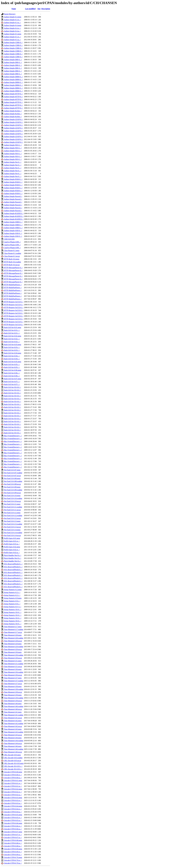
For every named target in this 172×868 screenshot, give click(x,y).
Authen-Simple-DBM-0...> (13, 77)
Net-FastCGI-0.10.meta (12, 496)
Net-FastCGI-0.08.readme (13, 481)
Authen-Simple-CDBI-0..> (13, 42)
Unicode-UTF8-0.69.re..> (13, 852)
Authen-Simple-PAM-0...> (13, 179)
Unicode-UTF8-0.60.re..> (13, 775)
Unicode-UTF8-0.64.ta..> (13, 812)
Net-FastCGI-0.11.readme (13, 507)
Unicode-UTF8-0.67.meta (13, 832)
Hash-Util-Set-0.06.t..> (12, 376)
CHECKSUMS (9, 239)
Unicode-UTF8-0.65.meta (13, 815)
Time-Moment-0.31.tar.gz (13, 667)
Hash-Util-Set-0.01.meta (12, 327)
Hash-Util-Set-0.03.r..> (12, 347)
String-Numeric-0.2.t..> (12, 595)
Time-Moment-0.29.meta (13, 644)
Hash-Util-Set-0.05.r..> (12, 364)
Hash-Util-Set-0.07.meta (12, 379)
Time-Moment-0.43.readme (14, 732)
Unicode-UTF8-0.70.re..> (13, 860)
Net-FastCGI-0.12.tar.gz (12, 518)
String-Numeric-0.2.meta (13, 590)
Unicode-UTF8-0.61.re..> (13, 783)
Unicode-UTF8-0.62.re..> (13, 792)
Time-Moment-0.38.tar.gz (13, 692)
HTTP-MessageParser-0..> (13, 268)
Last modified (30, 9)
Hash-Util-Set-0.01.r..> (12, 330)
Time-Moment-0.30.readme (14, 655)
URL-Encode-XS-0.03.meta (14, 763)
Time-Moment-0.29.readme (14, 647)
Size (39, 9)
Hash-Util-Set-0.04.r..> (12, 356)
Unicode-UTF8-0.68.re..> (13, 843)
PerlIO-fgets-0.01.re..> (12, 541)
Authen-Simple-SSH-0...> (13, 231)
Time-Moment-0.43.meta (13, 729)
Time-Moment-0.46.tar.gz (13, 752)
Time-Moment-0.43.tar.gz (13, 735)
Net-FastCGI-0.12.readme (13, 515)
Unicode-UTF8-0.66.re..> (13, 826)
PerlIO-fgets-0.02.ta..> (12, 553)
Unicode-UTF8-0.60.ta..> (13, 778)
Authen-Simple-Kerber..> (13, 111)
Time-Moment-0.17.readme (14, 629)
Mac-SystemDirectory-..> (13, 436)
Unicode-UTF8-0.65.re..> (13, 818)
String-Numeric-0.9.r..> (12, 601)
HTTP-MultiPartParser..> (13, 285)
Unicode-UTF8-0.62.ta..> (13, 795)
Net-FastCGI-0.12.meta (12, 513)
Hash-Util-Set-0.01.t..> (12, 333)
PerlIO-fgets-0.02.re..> (12, 550)
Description (46, 9)
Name (14, 9)
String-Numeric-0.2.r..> (12, 592)
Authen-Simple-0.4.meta (13, 25)
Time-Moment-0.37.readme (14, 681)
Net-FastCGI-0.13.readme (13, 524)
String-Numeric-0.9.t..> (12, 604)
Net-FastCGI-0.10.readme (13, 498)
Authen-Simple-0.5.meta (13, 34)
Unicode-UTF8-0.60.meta (13, 772)
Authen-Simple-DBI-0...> (13, 60)
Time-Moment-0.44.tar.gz (13, 743)
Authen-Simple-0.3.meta (13, 17)
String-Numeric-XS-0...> (13, 610)
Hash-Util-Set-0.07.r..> (12, 382)
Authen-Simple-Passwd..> (13, 196)
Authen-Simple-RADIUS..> (14, 213)
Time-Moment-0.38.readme (14, 689)
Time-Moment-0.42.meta (13, 721)
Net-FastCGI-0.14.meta (12, 530)
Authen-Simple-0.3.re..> (12, 20)
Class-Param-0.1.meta (12, 250)
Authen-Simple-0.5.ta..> (12, 40)
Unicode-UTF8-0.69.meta (13, 849)
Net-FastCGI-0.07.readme (13, 473)
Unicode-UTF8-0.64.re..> (13, 809)
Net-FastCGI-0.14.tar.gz (12, 535)
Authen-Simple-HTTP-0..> (13, 94)
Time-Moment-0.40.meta (13, 704)
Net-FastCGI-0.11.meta (12, 504)
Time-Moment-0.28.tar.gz (13, 641)
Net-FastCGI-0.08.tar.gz (12, 484)
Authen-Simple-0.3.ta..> (12, 23)
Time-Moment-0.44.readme (14, 741)
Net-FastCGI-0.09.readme (13, 490)
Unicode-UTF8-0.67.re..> (13, 835)
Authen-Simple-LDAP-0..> (13, 119)
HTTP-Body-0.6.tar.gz (12, 265)
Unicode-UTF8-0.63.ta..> (13, 803)
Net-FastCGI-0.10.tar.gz (12, 501)
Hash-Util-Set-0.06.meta (12, 370)
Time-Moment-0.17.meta (13, 627)
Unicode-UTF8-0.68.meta (13, 840)
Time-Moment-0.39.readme (14, 698)
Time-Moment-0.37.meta (13, 678)
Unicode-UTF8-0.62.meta (13, 789)
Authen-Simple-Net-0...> (13, 162)
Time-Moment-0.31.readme (14, 664)
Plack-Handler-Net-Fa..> (13, 555)
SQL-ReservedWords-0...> (13, 564)
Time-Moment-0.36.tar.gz (13, 675)
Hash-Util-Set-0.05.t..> (12, 367)
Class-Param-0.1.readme (12, 253)
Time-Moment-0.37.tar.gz (13, 684)
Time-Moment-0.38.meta (13, 686)
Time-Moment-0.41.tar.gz (13, 718)
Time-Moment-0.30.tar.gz (13, 658)
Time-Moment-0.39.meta (13, 695)
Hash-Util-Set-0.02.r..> (12, 339)
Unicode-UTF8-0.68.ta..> (13, 846)
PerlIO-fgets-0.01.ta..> (12, 544)
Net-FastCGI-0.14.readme (13, 533)
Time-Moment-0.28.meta (13, 635)
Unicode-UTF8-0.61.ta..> (13, 786)
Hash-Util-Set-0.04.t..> (12, 359)
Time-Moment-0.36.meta (13, 669)
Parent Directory (10, 14)
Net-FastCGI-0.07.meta (12, 470)
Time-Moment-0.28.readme (14, 638)
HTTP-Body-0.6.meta (12, 259)
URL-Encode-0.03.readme (13, 758)
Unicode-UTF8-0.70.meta (13, 857)
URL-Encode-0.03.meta (12, 755)
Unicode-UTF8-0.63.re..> (13, 800)
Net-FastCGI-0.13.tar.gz (12, 527)
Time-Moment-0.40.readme (14, 706)
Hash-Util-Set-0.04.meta (12, 353)
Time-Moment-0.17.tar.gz (13, 632)
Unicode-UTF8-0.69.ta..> (13, 855)
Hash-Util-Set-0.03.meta (12, 345)
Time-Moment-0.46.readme (14, 749)
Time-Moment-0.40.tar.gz (13, 709)
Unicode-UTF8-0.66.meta (13, 823)
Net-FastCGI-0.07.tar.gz (12, 476)
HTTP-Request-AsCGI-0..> (14, 302)
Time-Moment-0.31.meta (13, 661)
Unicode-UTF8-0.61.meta (13, 780)
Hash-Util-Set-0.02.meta (12, 336)
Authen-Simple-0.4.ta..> (12, 31)
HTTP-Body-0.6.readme (12, 262)
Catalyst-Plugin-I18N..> (12, 242)
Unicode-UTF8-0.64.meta (13, 806)
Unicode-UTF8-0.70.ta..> (13, 863)
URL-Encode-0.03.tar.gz (13, 761)
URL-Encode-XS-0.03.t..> (13, 769)
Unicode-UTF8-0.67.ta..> (13, 837)
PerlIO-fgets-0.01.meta (12, 538)
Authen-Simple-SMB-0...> (13, 222)
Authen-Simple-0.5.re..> (12, 37)
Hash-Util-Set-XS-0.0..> (12, 387)
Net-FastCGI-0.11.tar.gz (12, 510)
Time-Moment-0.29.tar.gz (13, 649)
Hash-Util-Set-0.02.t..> (12, 342)
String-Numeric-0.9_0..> (13, 607)
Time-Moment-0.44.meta (13, 738)
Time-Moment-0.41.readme (14, 715)
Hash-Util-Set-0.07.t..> (12, 384)
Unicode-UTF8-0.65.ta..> (13, 820)
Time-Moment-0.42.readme (14, 723)
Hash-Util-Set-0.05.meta (12, 362)
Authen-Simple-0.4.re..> (12, 28)
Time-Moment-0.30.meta (13, 652)
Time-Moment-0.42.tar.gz (13, 726)
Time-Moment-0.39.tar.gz (13, 701)
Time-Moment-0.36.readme (14, 672)
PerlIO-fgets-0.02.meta (12, 547)
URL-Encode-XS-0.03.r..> (13, 766)
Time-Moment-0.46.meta (13, 746)
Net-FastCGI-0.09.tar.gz (12, 493)
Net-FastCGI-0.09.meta (12, 487)
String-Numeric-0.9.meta (13, 598)
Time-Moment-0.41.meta (13, 712)
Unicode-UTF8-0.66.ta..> (13, 829)
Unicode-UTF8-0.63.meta (13, 798)
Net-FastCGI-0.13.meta (12, 521)
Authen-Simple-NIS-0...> (13, 145)
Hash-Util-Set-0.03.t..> (12, 350)
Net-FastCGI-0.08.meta (12, 478)
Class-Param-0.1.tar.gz (12, 256)
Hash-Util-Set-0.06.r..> (12, 373)
